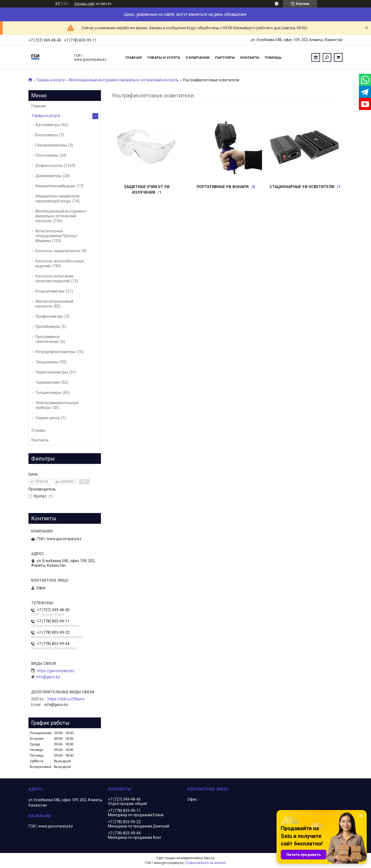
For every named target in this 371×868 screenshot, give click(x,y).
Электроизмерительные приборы (57, 405)
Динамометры (48, 176)
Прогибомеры (48, 327)
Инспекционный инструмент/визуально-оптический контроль (124, 80)
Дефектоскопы (49, 166)
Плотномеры (47, 155)
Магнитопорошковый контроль (54, 304)
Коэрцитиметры (50, 291)
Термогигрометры (52, 372)
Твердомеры (47, 362)
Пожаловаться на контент (206, 863)
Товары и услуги (164, 58)
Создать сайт (84, 4)
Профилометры (49, 316)
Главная (134, 58)
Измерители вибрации (55, 186)
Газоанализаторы (51, 145)
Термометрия (48, 382)
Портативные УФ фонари (223, 187)
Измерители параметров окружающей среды (57, 199)
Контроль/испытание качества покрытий (54, 279)
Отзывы (38, 430)
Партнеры (225, 58)
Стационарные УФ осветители (302, 187)
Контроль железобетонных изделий (60, 263)
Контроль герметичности (58, 251)
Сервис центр (48, 418)
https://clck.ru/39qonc (66, 699)
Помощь (273, 58)
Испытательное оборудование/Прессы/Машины (57, 236)
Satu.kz (209, 858)
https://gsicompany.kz (56, 671)
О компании (198, 58)
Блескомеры (47, 135)
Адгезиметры (48, 125)
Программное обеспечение (48, 339)
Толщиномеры (48, 393)
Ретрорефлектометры (55, 352)
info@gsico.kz (48, 677)
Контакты (250, 58)
